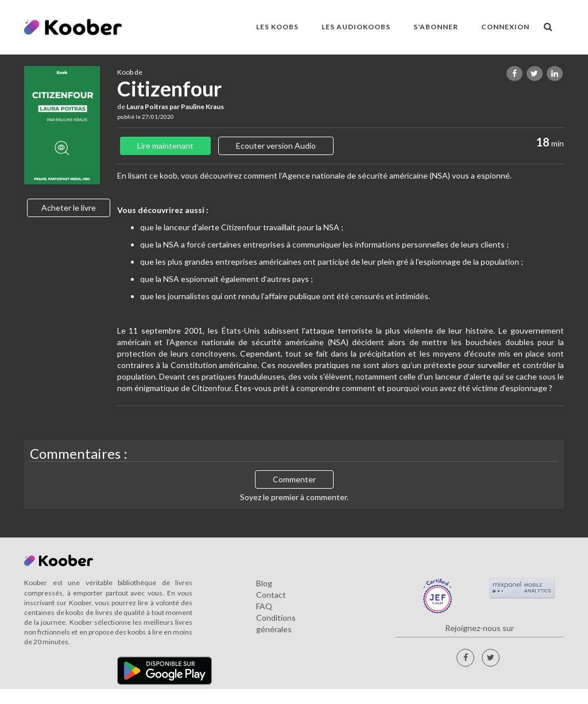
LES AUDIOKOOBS (356, 27)
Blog (264, 583)
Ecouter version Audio (276, 146)
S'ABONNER (436, 27)
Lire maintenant (165, 146)
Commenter (294, 479)
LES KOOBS (277, 27)
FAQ (264, 606)
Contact (271, 595)
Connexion (505, 27)
